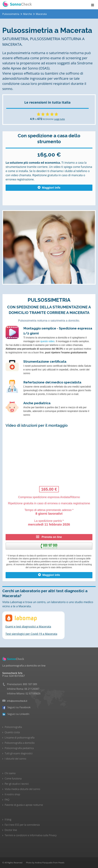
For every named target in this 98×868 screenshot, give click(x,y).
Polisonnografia (13, 727)
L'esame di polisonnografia (20, 738)
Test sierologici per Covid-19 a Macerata (31, 634)
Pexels (61, 863)
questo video (47, 341)
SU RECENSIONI (42, 119)
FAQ (7, 800)
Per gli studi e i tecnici (17, 784)
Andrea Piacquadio (44, 863)
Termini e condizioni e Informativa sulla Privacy (31, 835)
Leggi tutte (59, 119)
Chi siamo (10, 773)
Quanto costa (12, 732)
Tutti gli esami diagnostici (19, 753)
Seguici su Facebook (16, 707)
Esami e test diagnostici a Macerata (28, 626)
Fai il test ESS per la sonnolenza (22, 825)
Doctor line (11, 830)
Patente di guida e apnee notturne (24, 805)
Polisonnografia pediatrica (19, 748)
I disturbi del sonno (15, 759)
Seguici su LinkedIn (16, 714)
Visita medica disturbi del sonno (22, 789)
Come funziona (13, 779)
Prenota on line (49, 537)
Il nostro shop (12, 794)
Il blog (8, 819)
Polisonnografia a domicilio (20, 743)
